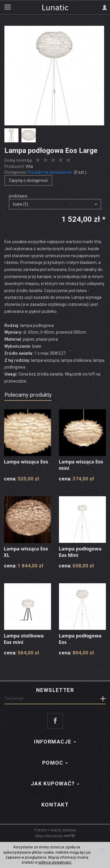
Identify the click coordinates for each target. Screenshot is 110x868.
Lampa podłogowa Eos (80, 639)
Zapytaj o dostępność (28, 180)
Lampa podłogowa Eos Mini (80, 552)
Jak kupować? (55, 783)
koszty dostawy (64, 830)
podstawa (18, 196)
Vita (29, 166)
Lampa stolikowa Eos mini (24, 639)
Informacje (55, 742)
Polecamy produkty (28, 395)
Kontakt (55, 805)
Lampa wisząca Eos (26, 462)
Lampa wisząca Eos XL (26, 552)
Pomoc (55, 763)
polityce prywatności (55, 862)
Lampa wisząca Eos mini (81, 465)
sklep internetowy (55, 836)
